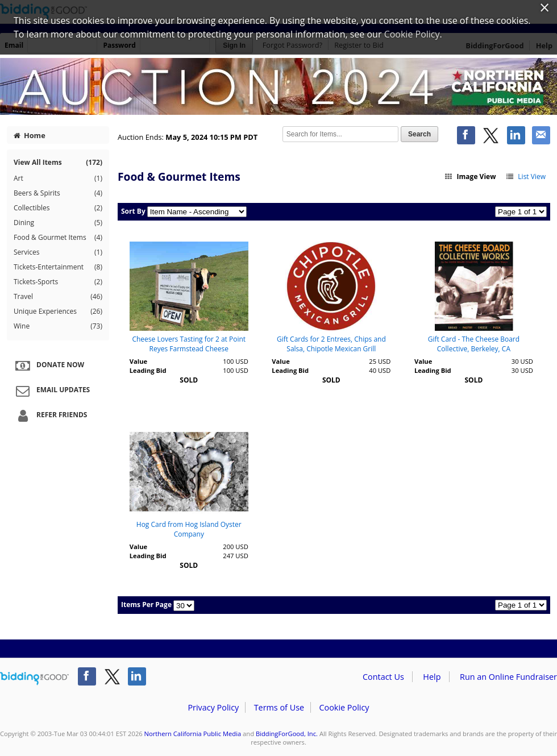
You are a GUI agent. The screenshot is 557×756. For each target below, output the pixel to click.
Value (138, 361)
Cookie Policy (344, 707)
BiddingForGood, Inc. (287, 734)
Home (30, 135)
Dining (58, 223)
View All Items (58, 162)
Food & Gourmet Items (58, 238)
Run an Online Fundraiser (508, 677)
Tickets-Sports (58, 282)
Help (432, 677)
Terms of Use (279, 707)
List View (525, 176)
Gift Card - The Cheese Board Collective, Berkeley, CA (474, 344)
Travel (58, 297)
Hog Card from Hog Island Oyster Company (189, 529)
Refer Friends (50, 416)
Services (58, 252)
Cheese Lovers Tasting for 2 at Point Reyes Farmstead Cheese (189, 344)
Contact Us (383, 677)
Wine (58, 326)
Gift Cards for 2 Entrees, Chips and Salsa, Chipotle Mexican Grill (331, 344)
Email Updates (51, 391)
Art (58, 178)
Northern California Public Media (193, 734)
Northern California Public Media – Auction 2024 (278, 86)
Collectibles (58, 208)
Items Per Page (146, 605)
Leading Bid (148, 370)
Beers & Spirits (58, 193)
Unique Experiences (58, 311)
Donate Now (48, 365)
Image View (470, 176)
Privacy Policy (213, 707)
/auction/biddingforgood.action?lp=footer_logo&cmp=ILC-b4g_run (34, 679)
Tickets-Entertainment (58, 267)
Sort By (133, 211)
